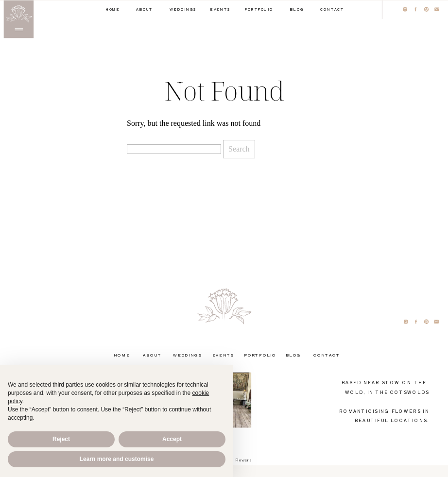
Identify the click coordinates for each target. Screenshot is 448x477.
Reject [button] (61, 439)
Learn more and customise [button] (117, 459)
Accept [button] (172, 439)
